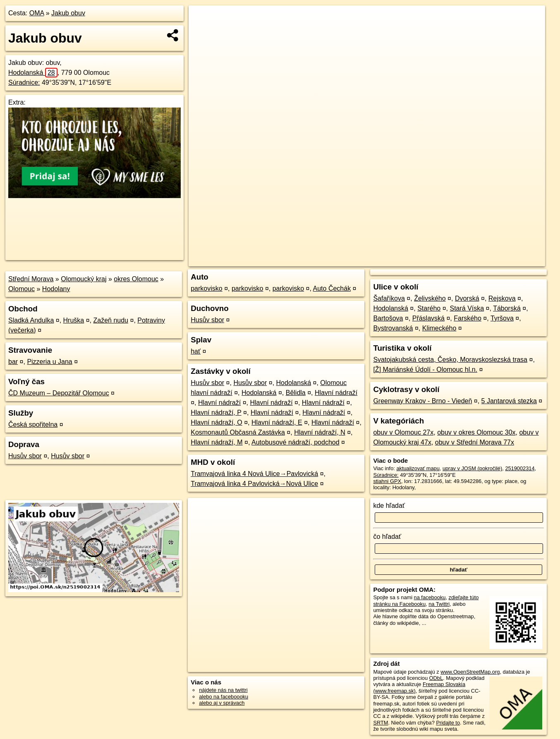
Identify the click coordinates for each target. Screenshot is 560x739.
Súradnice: (24, 83)
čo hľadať (387, 537)
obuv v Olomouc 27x (403, 432)
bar (13, 362)
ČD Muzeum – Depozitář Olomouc (59, 393)
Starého (429, 308)
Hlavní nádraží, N (320, 432)
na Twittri (439, 604)
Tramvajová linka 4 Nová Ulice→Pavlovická (254, 474)
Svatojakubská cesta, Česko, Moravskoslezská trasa (450, 360)
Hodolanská (33, 73)
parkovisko (206, 288)
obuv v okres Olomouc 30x (476, 432)
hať (196, 351)
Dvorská (467, 298)
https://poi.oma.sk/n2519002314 (508, 260)
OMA (37, 13)
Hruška (74, 320)
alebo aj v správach (222, 703)
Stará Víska (467, 308)
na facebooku (430, 597)
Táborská (507, 308)
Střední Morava (31, 279)
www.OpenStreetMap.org (470, 672)
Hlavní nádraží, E (277, 422)
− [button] (202, 32)
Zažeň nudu (111, 320)
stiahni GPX (387, 481)
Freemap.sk (445, 260)
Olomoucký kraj (84, 279)
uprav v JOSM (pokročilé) (472, 468)
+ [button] (202, 19)
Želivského (430, 298)
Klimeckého (439, 328)
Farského (468, 318)
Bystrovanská (393, 328)
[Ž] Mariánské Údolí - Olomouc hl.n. (425, 369)
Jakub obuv (68, 13)
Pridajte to (448, 723)
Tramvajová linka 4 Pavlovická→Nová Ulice (254, 484)
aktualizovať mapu (418, 468)
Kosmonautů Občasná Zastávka (238, 432)
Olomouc (22, 289)
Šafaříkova (389, 298)
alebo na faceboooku (224, 697)
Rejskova (502, 298)
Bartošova (388, 318)
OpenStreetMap (402, 260)
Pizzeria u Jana (49, 362)
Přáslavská (428, 318)
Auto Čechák (332, 288)
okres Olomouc (136, 279)
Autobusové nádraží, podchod (296, 442)
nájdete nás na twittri (223, 690)
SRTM (381, 723)
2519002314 (520, 468)
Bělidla (296, 393)
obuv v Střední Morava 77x (475, 442)
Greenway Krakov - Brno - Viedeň (422, 401)
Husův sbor (25, 456)
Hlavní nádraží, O (217, 422)
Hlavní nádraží (336, 393)
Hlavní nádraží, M (217, 442)
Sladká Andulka (31, 320)
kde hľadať (389, 506)
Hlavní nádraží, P (216, 413)
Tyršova (502, 318)
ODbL (436, 678)
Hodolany (56, 289)
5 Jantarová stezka (509, 401)
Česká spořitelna (33, 425)
